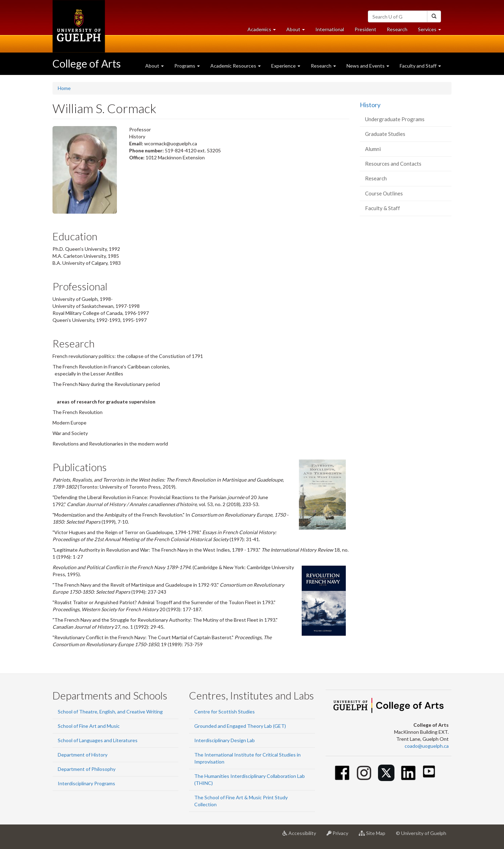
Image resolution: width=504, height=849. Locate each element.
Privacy (340, 836)
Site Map (375, 836)
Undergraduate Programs (395, 119)
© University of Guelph (421, 833)
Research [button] (323, 66)
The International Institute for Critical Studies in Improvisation (247, 758)
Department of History (83, 755)
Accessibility (302, 836)
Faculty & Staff (383, 208)
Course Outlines (384, 193)
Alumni (373, 149)
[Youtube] (429, 771)
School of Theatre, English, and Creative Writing (110, 712)
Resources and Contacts (393, 164)
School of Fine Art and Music (89, 726)
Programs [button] (187, 66)
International (330, 29)
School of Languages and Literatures (98, 740)
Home (64, 88)
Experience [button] (286, 66)
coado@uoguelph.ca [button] (427, 746)
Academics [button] (264, 31)
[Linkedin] (408, 773)
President (365, 29)
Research (400, 31)
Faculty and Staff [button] (420, 66)
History (370, 105)
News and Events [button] (368, 66)
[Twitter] (386, 773)
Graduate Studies (385, 134)
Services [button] (432, 31)
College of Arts (87, 63)
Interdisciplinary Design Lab (225, 740)
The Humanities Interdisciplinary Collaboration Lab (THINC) (250, 779)
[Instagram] (364, 773)
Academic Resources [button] (236, 66)
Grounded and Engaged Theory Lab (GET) (240, 726)
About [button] (298, 31)
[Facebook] (342, 773)
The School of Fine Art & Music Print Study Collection (241, 801)
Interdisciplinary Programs (86, 783)
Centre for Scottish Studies (225, 712)
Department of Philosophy (87, 769)
